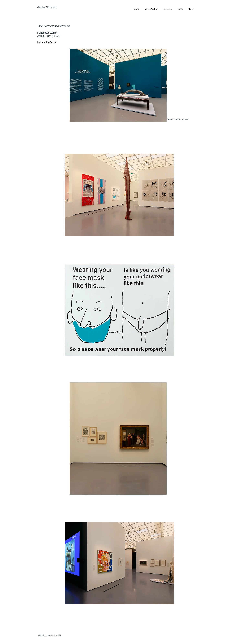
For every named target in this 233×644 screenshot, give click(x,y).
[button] (167, 9)
